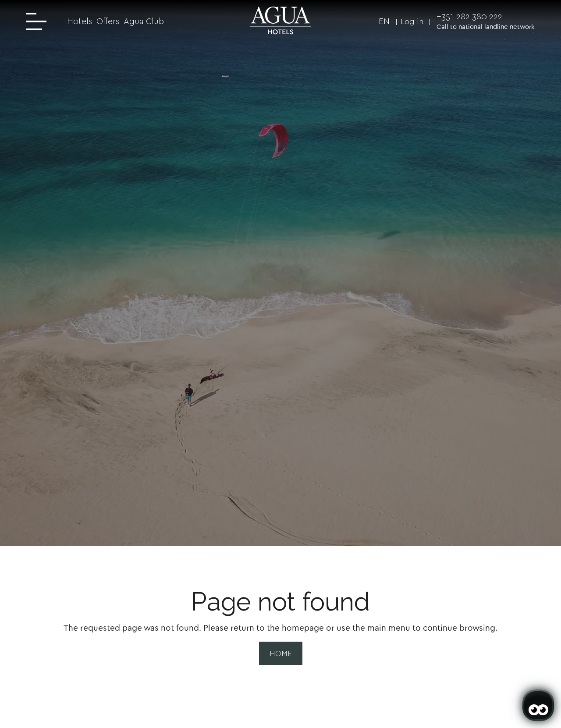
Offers (108, 21)
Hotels (80, 21)
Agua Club (144, 21)
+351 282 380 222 (469, 16)
